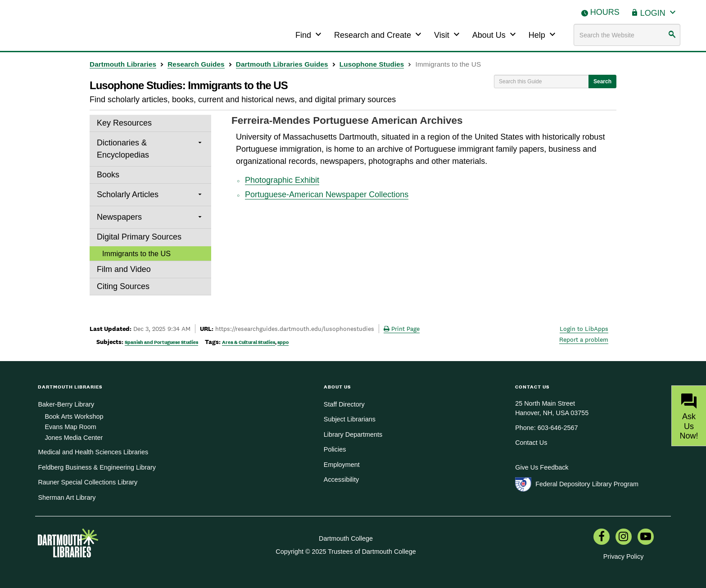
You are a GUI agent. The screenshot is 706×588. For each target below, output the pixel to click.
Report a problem (584, 339)
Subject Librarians (350, 419)
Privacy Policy (624, 556)
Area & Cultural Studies (249, 342)
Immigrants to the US (136, 253)
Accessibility (341, 479)
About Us (495, 34)
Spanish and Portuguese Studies (161, 342)
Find (310, 34)
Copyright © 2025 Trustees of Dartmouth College (346, 552)
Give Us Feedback (542, 467)
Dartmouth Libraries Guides (282, 64)
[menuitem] (602, 538)
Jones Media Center (74, 438)
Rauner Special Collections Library (88, 482)
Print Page (402, 329)
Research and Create (379, 34)
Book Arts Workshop (74, 416)
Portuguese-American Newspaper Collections (327, 194)
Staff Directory (344, 404)
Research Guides (196, 64)
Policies (335, 449)
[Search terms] (627, 35)
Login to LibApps (584, 329)
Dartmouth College (346, 538)
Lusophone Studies (372, 64)
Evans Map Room (70, 427)
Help (543, 34)
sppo (283, 342)
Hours (605, 12)
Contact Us (531, 443)
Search (602, 81)
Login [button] (659, 12)
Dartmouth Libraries (123, 64)
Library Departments (353, 434)
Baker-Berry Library (66, 404)
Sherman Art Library (67, 498)
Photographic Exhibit (282, 180)
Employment (342, 465)
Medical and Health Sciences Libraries (93, 452)
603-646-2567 (558, 428)
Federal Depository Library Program (587, 484)
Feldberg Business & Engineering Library (97, 467)
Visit (448, 34)
